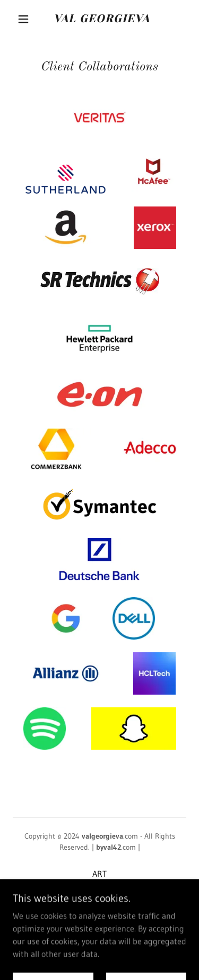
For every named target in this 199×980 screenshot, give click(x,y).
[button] (23, 19)
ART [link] (99, 874)
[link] (101, 19)
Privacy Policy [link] (99, 905)
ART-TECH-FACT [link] (99, 889)
